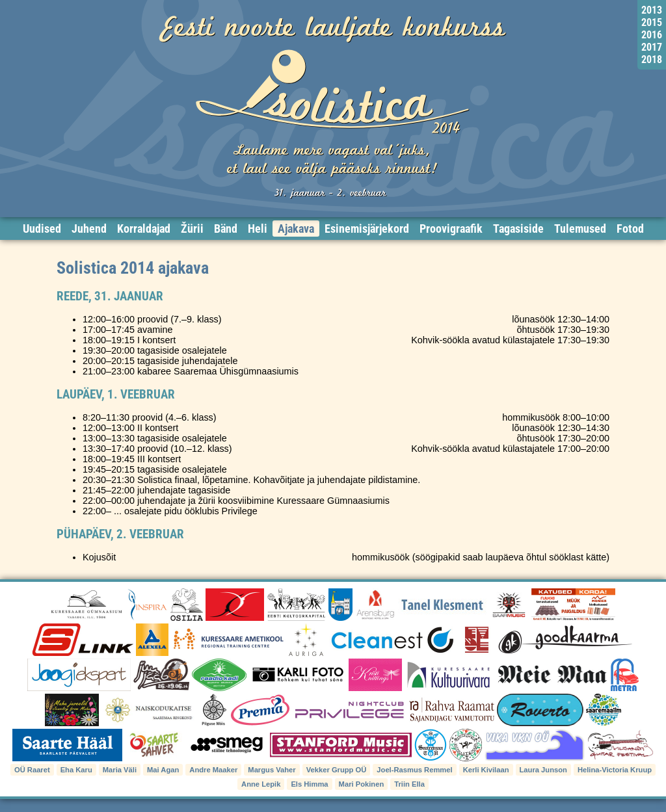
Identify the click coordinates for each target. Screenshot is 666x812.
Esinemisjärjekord (367, 229)
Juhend (89, 229)
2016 (652, 35)
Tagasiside (518, 229)
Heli (258, 229)
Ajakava (296, 229)
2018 (652, 59)
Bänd (226, 229)
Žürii (192, 229)
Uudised (42, 229)
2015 (652, 22)
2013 (652, 10)
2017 (652, 47)
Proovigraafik (451, 229)
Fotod (630, 229)
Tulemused (580, 229)
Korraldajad (144, 229)
